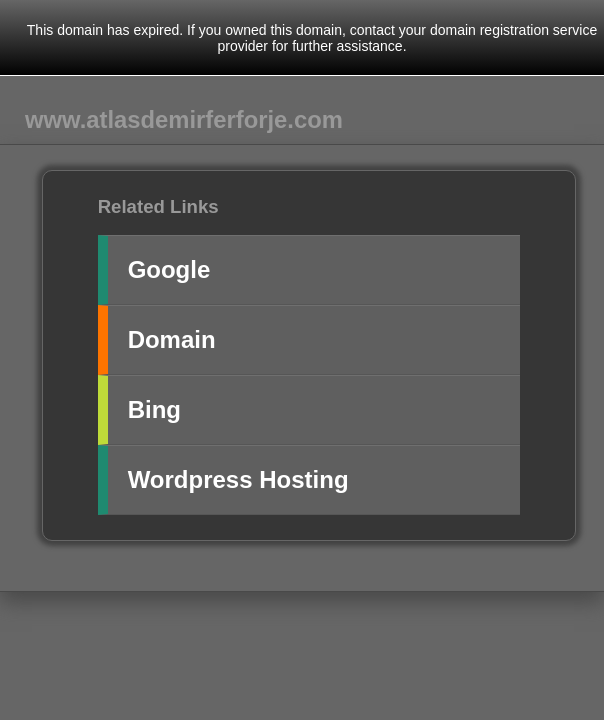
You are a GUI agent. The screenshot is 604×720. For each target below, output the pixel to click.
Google (169, 269)
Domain (172, 339)
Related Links (158, 206)
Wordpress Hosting (238, 479)
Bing (154, 409)
